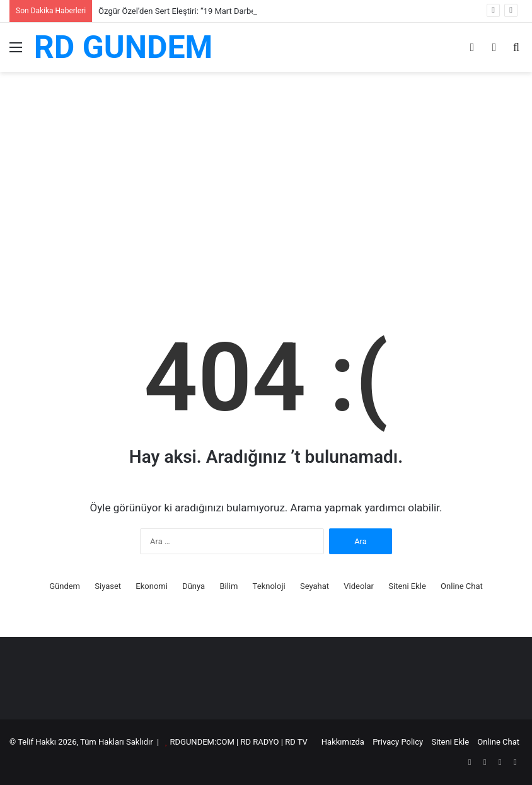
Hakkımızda (343, 742)
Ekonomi (152, 586)
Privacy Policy (398, 742)
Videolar (359, 586)
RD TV (296, 742)
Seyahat (315, 586)
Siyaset (108, 586)
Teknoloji (269, 586)
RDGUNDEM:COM (202, 742)
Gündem (65, 586)
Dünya (194, 586)
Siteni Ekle (407, 586)
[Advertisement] (266, 205)
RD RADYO (259, 742)
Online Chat (462, 586)
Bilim (228, 586)
